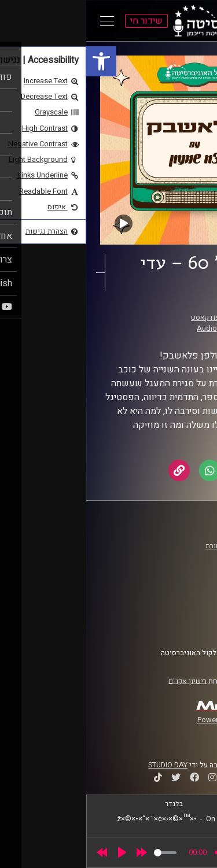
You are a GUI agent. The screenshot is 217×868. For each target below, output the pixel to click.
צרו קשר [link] (185, 625)
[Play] (36, 852)
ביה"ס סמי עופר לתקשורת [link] (158, 546)
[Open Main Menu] (21, 21)
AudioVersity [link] (132, 328)
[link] (15, 61)
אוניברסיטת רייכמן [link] (168, 557)
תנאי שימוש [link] (179, 603)
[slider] (79, 853)
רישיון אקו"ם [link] (101, 681)
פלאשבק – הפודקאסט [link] (139, 317)
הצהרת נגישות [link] (176, 614)
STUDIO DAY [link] (82, 765)
